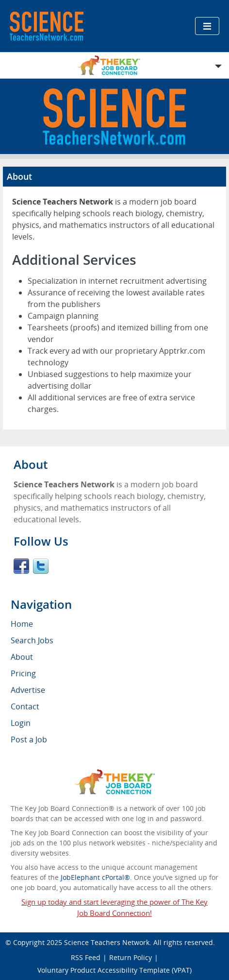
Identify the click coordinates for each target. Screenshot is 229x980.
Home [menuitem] (22, 624)
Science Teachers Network (107, 942)
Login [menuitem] (21, 723)
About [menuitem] (22, 657)
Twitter (41, 566)
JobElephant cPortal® (95, 877)
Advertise (28, 690)
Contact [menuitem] (25, 706)
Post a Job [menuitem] (29, 739)
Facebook (21, 566)
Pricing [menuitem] (23, 673)
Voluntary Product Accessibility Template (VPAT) (114, 970)
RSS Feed (86, 957)
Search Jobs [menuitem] (32, 640)
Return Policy (131, 957)
